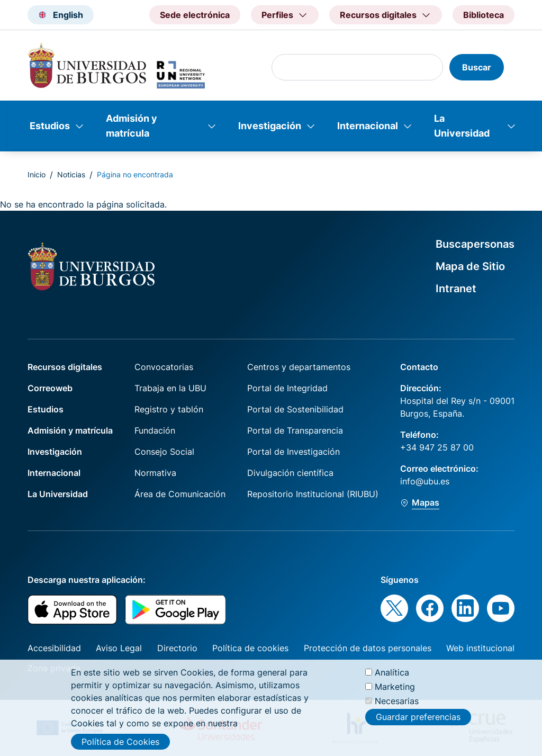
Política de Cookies (120, 746)
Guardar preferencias (418, 722)
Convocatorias (164, 367)
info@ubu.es (425, 481)
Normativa (155, 473)
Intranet (456, 289)
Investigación (270, 126)
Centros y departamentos (299, 367)
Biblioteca (484, 15)
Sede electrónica (195, 15)
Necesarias (397, 706)
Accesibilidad (54, 648)
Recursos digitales (65, 367)
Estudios (50, 126)
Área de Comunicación (180, 494)
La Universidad (462, 126)
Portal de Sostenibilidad (295, 409)
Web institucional (480, 648)
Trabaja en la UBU (170, 388)
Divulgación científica (290, 473)
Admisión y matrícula (132, 126)
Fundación (155, 430)
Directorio (177, 648)
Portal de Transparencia (295, 430)
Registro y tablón (169, 409)
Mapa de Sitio (470, 266)
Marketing (395, 691)
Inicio (37, 174)
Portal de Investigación (293, 452)
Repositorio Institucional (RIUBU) (313, 494)
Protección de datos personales (368, 648)
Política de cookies (250, 648)
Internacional (368, 126)
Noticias (71, 174)
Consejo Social (164, 452)
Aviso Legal (119, 648)
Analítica (392, 677)
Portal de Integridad (287, 388)
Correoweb (50, 388)
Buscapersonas (475, 244)
